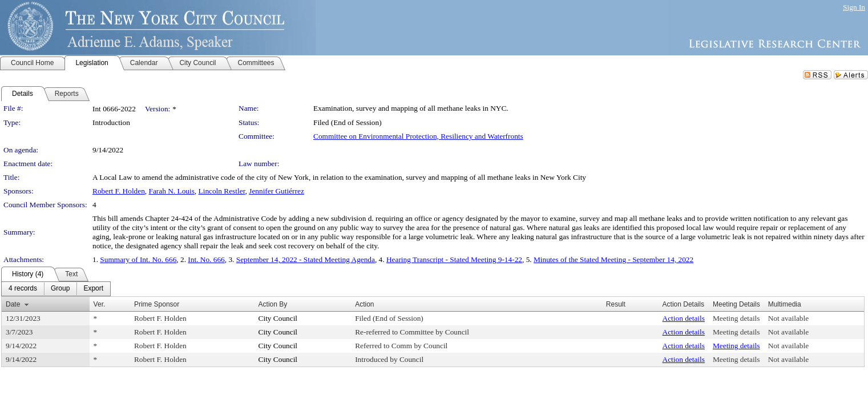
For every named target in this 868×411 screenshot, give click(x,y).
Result (616, 304)
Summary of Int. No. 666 (138, 259)
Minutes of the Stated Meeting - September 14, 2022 (613, 259)
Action (364, 304)
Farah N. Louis (172, 191)
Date (13, 304)
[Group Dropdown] (60, 289)
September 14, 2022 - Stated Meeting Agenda (306, 259)
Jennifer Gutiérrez (276, 191)
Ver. (100, 304)
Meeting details (736, 318)
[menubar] (56, 289)
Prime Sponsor (157, 304)
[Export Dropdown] (93, 289)
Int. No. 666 (206, 259)
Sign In (854, 7)
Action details (684, 318)
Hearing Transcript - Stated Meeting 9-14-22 (454, 259)
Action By (273, 304)
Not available (788, 318)
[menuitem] (23, 289)
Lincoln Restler (222, 191)
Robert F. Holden (119, 191)
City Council (278, 318)
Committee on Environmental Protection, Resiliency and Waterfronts (418, 136)
